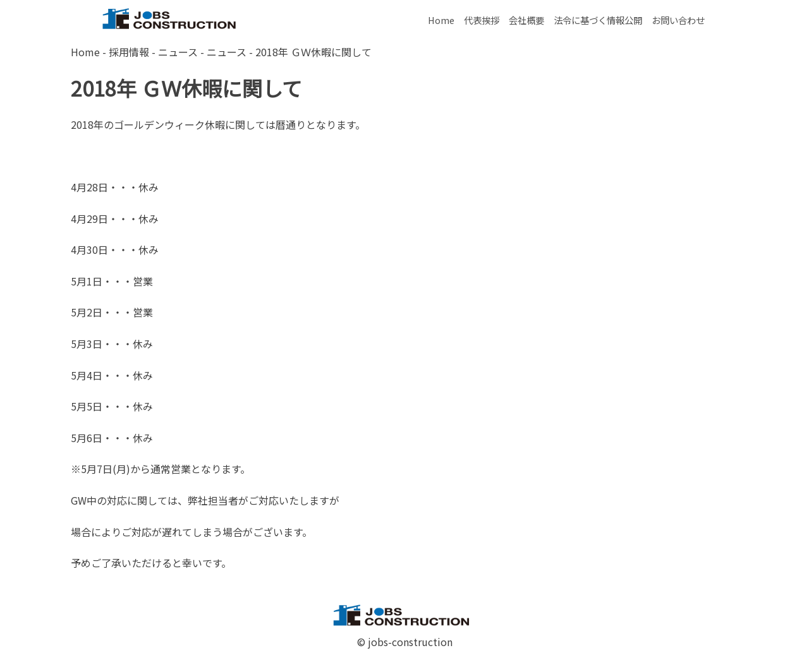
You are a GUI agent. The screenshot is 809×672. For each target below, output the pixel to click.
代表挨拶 (482, 20)
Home (441, 20)
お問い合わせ (678, 20)
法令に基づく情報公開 (598, 20)
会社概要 (526, 20)
